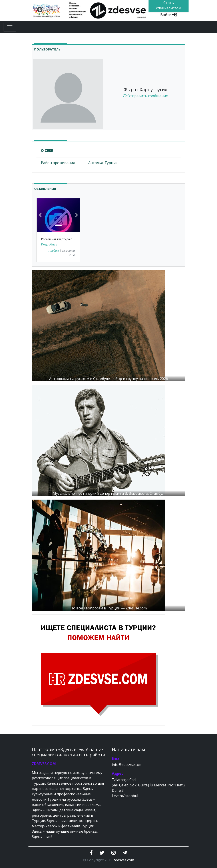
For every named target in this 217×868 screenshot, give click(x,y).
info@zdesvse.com (127, 765)
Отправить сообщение (145, 96)
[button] (40, 215)
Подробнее (49, 244)
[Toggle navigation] (10, 27)
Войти (169, 15)
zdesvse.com (124, 860)
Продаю (54, 251)
